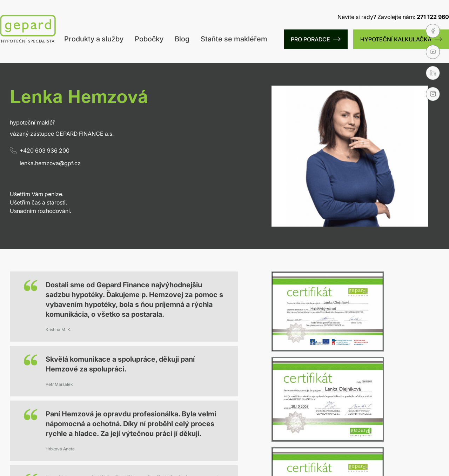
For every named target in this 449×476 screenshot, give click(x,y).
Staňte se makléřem (234, 39)
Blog (182, 39)
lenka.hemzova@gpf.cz (50, 163)
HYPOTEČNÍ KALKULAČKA (401, 39)
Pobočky (149, 39)
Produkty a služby (94, 39)
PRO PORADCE (316, 39)
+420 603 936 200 (40, 150)
